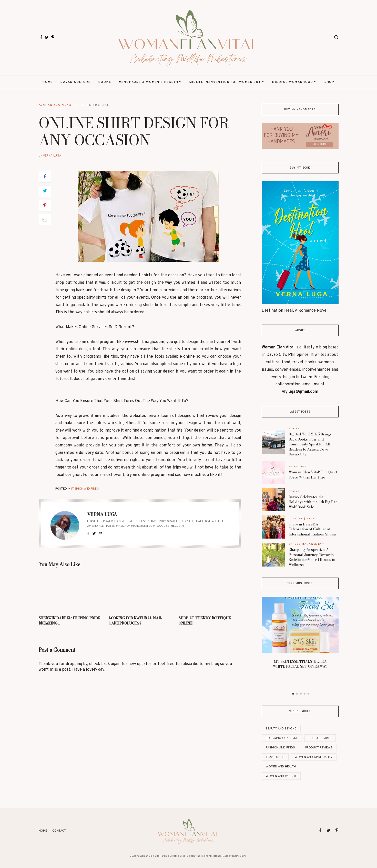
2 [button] (297, 694)
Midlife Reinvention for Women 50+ (225, 82)
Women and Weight (281, 776)
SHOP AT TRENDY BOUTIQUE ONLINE (205, 621)
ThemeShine (239, 856)
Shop (329, 82)
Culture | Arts (302, 518)
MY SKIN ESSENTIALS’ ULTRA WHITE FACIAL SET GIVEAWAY (300, 664)
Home (48, 82)
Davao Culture (75, 82)
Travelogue (275, 757)
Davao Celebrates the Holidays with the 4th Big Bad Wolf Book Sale (313, 502)
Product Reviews (319, 748)
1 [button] (293, 694)
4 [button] (304, 694)
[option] (300, 634)
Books (105, 82)
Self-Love (298, 466)
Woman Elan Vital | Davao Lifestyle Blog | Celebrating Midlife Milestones (181, 856)
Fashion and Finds (55, 105)
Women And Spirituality (314, 757)
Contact (59, 831)
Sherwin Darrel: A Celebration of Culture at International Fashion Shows (312, 529)
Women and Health (281, 767)
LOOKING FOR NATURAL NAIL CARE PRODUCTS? (135, 621)
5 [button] (308, 694)
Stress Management (307, 544)
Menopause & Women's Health (149, 82)
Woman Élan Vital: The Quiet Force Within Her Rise (313, 475)
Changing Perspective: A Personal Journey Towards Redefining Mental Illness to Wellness (312, 557)
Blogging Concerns (282, 738)
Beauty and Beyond (281, 729)
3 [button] (301, 694)
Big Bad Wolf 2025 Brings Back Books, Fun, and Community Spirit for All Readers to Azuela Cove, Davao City (310, 444)
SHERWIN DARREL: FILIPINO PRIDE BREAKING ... (69, 621)
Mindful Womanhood (293, 82)
